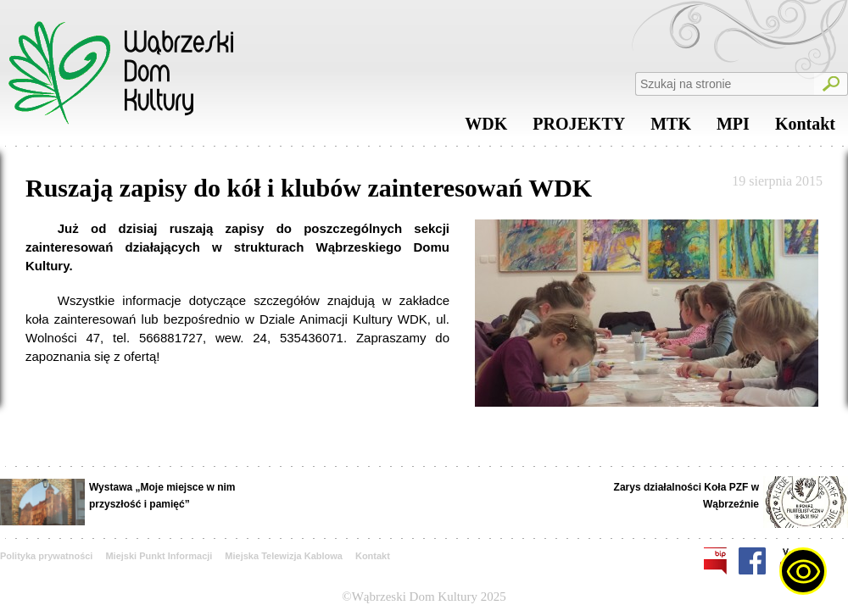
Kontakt (805, 128)
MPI (733, 128)
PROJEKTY (579, 128)
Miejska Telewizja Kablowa (284, 556)
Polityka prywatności (46, 556)
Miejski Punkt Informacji (159, 556)
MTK (671, 128)
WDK (486, 128)
